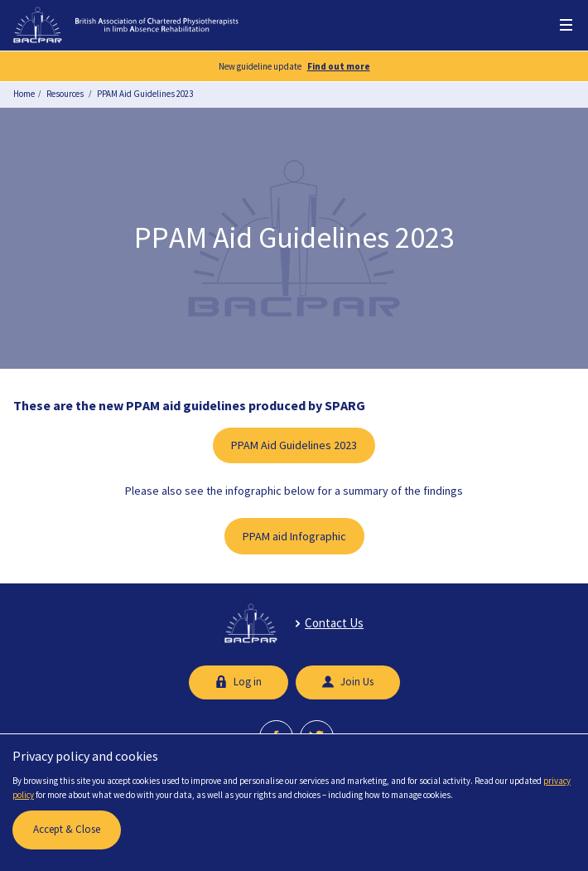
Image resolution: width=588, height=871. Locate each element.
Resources (65, 94)
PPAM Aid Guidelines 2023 (145, 94)
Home (24, 94)
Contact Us (334, 623)
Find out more (339, 66)
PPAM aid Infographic (294, 536)
